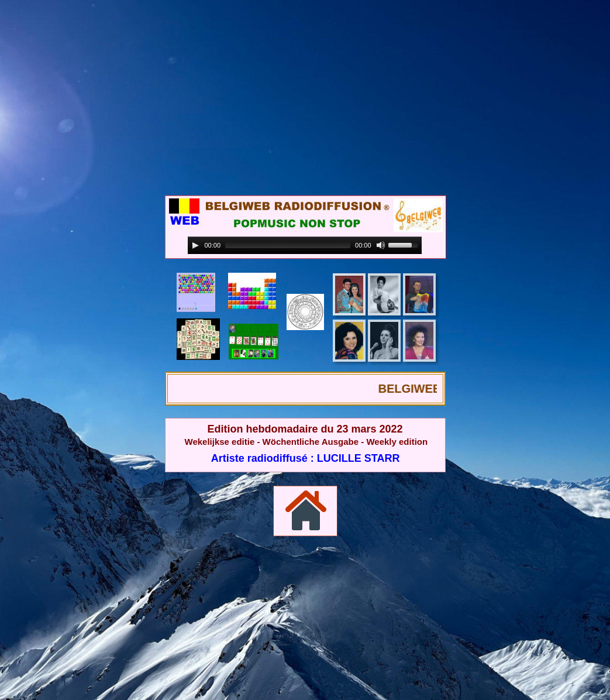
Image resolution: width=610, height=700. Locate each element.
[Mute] (381, 245)
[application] (305, 246)
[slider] (288, 245)
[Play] (195, 245)
